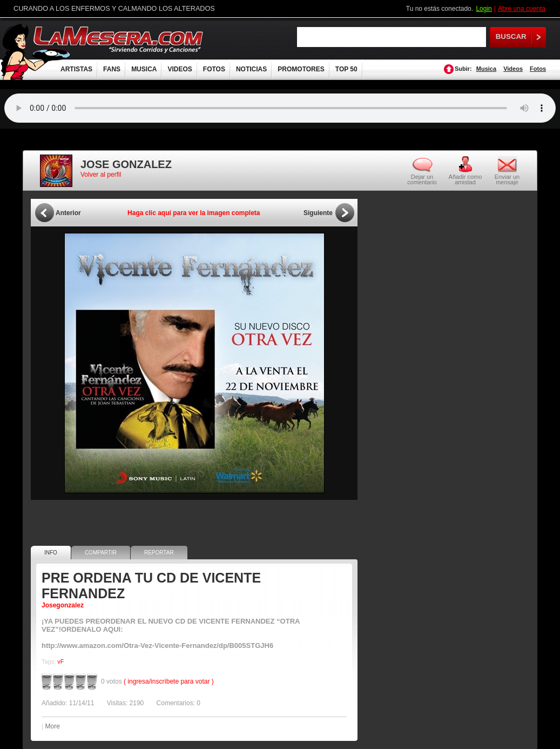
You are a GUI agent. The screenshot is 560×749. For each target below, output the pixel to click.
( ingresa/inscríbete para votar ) (169, 681)
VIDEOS (180, 69)
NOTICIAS (251, 69)
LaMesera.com (119, 39)
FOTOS (214, 69)
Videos (513, 69)
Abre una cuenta (522, 9)
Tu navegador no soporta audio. (280, 108)
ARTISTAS (76, 69)
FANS (112, 69)
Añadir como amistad (465, 179)
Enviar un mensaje (507, 179)
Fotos (538, 69)
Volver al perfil (101, 175)
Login (484, 9)
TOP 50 (346, 69)
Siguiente (318, 213)
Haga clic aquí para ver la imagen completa (194, 213)
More (52, 726)
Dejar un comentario (422, 179)
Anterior (68, 213)
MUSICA (144, 69)
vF (60, 661)
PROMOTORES (301, 69)
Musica (486, 69)
